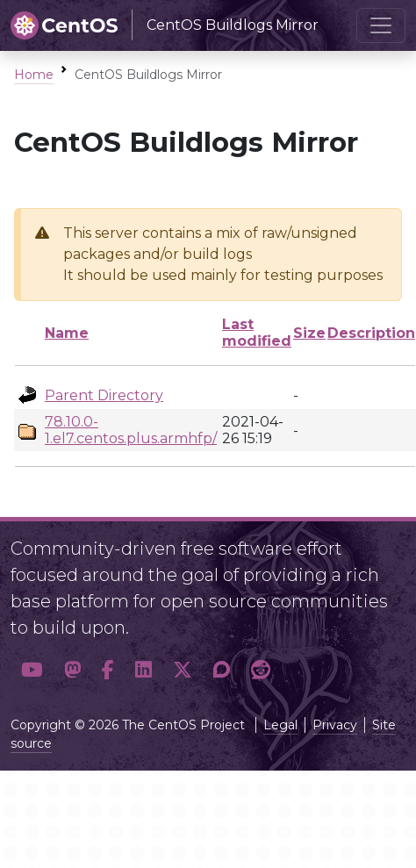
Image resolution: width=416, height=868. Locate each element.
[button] (32, 670)
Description (371, 333)
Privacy (335, 725)
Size (309, 333)
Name (67, 333)
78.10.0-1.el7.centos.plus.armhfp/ (131, 430)
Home (34, 75)
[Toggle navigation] (381, 25)
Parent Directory (104, 395)
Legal (280, 725)
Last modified (257, 333)
